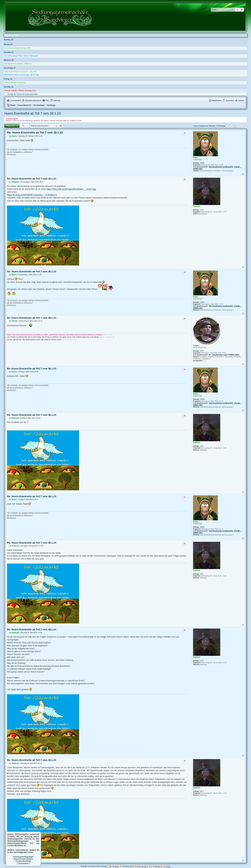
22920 (202, 163)
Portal (13, 105)
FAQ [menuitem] (47, 100)
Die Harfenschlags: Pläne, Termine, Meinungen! (21, 56)
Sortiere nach (137, 866)
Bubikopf (196, 206)
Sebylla (196, 346)
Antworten (10, 126)
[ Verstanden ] (23, 864)
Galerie (241, 100)
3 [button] (238, 126)
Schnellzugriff (16, 100)
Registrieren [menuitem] (217, 100)
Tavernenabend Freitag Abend (15, 83)
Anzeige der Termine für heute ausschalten (23, 94)
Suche (237, 10)
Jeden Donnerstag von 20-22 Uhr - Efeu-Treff (20, 72)
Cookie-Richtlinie (23, 861)
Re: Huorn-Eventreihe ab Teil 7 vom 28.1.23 (35, 133)
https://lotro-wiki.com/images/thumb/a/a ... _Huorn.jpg (71, 189)
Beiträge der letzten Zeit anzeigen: (101, 866)
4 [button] (242, 126)
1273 (202, 210)
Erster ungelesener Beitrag (204, 126)
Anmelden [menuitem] (230, 100)
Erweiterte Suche (242, 10)
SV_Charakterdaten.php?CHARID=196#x (224, 355)
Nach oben (243, 174)
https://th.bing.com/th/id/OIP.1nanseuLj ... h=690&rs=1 (32, 195)
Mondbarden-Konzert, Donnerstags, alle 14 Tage (22, 75)
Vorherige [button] (228, 126)
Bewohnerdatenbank (33, 100)
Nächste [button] (245, 126)
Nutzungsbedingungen (23, 857)
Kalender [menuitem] (57, 100)
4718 (202, 351)
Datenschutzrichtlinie (23, 859)
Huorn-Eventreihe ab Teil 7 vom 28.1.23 (32, 113)
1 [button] (232, 126)
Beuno (196, 158)
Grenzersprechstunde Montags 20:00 (18, 48)
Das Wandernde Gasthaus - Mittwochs (18, 64)
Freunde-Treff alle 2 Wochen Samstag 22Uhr (20, 91)
